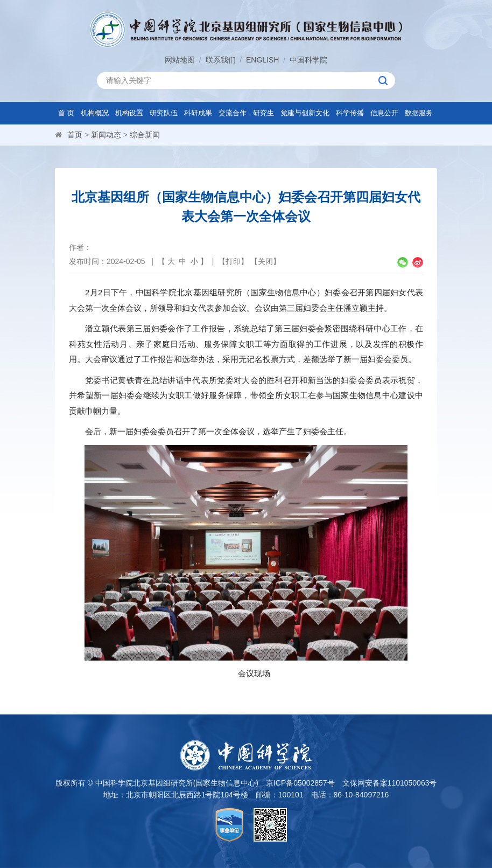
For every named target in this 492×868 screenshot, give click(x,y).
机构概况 (95, 113)
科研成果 (198, 113)
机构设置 (129, 113)
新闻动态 (106, 135)
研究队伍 (164, 113)
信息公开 (384, 113)
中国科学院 (308, 60)
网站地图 (180, 60)
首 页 (66, 113)
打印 (233, 261)
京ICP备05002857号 (300, 783)
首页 (75, 135)
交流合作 (233, 113)
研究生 (263, 113)
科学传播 (350, 113)
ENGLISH (262, 60)
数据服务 (419, 113)
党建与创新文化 (305, 113)
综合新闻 (145, 135)
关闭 (265, 261)
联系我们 (221, 60)
